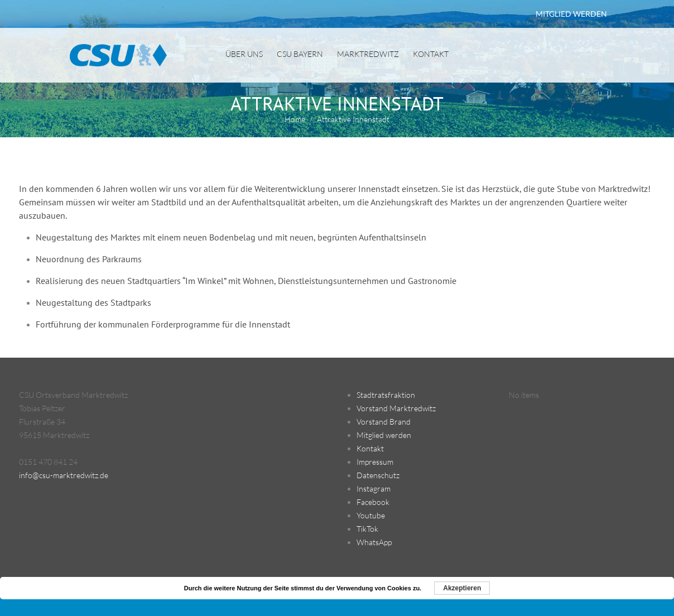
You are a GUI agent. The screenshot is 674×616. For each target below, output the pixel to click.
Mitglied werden (384, 435)
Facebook (373, 502)
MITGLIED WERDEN (571, 14)
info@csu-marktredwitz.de (64, 475)
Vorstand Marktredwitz (396, 408)
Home (295, 119)
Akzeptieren (462, 588)
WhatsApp (374, 542)
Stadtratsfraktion (386, 395)
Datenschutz (378, 475)
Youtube (371, 515)
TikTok (367, 529)
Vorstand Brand (384, 422)
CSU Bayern (300, 54)
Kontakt (431, 54)
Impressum (375, 462)
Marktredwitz (368, 54)
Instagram (374, 489)
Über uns (244, 54)
